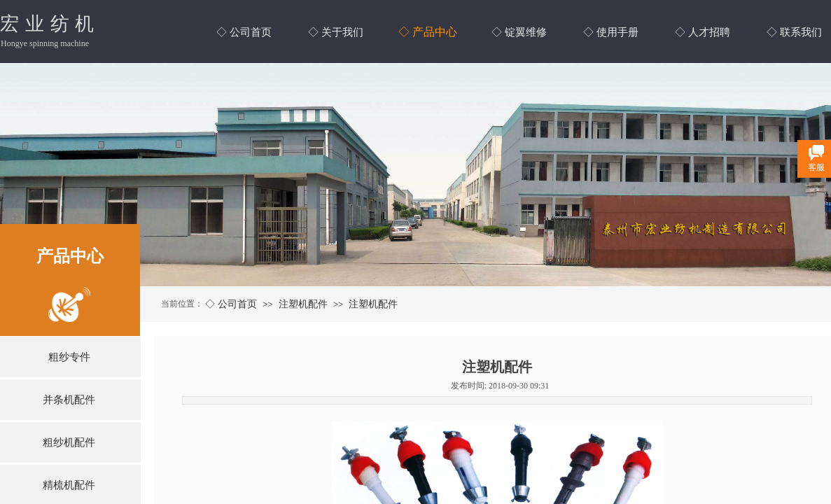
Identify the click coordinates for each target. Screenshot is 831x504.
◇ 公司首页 (231, 304)
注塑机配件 (303, 304)
